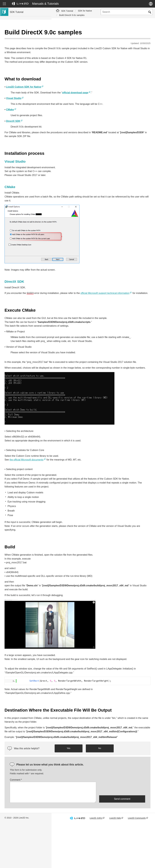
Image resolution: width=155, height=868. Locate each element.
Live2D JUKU (103, 859)
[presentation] (122, 830)
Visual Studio (65, 91)
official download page (127, 85)
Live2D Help (120, 859)
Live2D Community (136, 861)
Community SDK (18, 67)
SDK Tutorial (67, 11)
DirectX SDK (65, 117)
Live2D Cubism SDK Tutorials (24, 33)
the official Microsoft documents (78, 468)
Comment (67, 821)
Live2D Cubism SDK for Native (75, 79)
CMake (61, 106)
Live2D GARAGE (18, 72)
